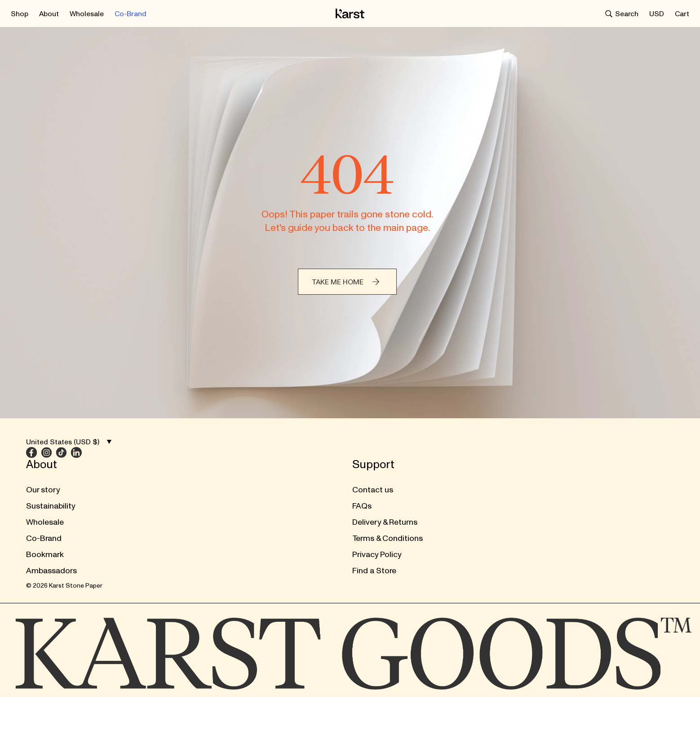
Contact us (202, 470)
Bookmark (45, 534)
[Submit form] (509, 480)
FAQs (191, 486)
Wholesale (45, 502)
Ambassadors (51, 551)
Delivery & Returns (214, 502)
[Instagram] (384, 505)
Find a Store (204, 551)
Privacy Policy (206, 534)
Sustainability (51, 486)
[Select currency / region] (657, 12)
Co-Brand (44, 518)
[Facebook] (369, 505)
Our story (43, 470)
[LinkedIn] (414, 505)
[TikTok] (399, 505)
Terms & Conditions (217, 518)
